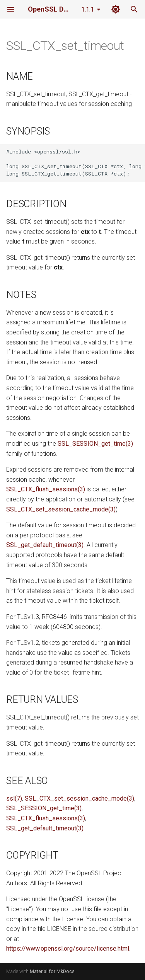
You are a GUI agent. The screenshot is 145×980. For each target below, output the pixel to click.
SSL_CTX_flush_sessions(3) (46, 489)
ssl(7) (14, 798)
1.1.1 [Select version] (88, 9)
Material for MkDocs (52, 971)
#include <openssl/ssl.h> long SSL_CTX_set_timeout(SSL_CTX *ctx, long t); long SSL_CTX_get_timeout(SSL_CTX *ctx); (76, 163)
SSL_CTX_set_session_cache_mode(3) (61, 509)
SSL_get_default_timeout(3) (45, 545)
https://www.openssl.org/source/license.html (68, 948)
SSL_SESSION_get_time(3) (95, 444)
